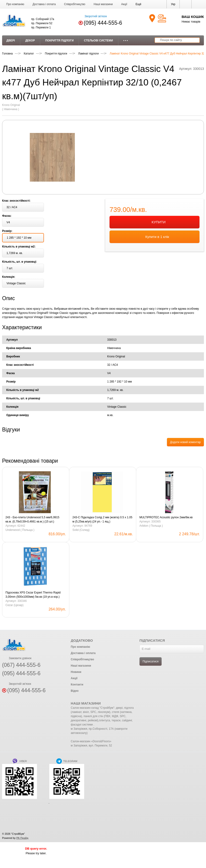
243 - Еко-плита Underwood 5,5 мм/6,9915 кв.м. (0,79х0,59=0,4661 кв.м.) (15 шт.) (33, 519)
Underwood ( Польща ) (20, 530)
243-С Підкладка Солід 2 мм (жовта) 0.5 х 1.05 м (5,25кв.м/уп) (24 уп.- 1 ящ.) (102, 519)
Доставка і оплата (44, 4)
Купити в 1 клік (154, 237)
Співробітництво (75, 4)
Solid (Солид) (81, 530)
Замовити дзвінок (17, 658)
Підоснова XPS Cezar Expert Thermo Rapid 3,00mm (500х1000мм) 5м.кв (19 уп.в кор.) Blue (33, 595)
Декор (30, 41)
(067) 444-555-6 (21, 665)
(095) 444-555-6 (103, 23)
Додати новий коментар (185, 442)
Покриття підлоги (59, 41)
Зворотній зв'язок (93, 16)
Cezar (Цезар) (15, 605)
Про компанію (15, 4)
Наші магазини (103, 4)
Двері (11, 41)
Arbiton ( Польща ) (151, 526)
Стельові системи (98, 41)
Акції (124, 4)
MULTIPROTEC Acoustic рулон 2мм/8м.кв (166, 517)
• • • (125, 41)
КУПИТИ (154, 222)
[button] (138, 4)
